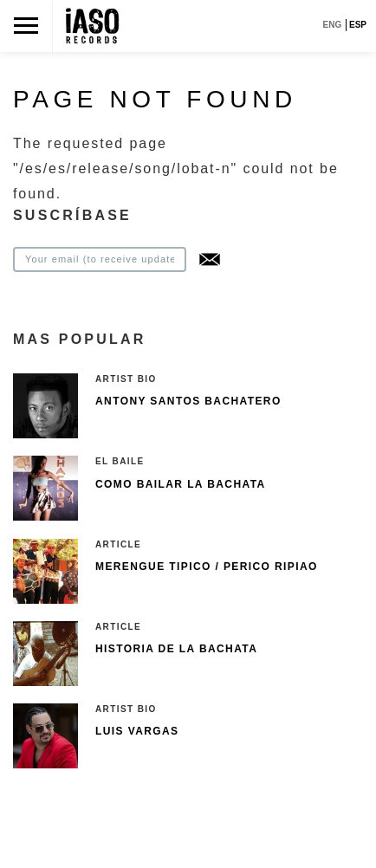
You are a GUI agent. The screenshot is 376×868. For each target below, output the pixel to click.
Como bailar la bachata (181, 484)
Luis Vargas (137, 731)
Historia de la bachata (176, 649)
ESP (358, 25)
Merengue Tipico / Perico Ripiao (207, 567)
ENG (333, 25)
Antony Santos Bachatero (188, 401)
